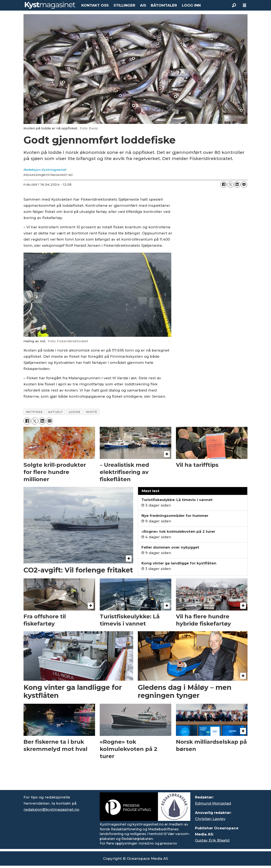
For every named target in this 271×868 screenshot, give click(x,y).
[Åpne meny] (245, 5)
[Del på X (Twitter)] (230, 185)
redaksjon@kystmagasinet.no (51, 809)
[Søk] (234, 5)
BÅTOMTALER (164, 5)
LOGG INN (191, 5)
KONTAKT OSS (95, 5)
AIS (143, 5)
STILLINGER (124, 5)
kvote (92, 412)
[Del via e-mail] (244, 185)
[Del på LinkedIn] (237, 185)
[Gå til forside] (50, 5)
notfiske (34, 412)
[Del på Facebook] (224, 185)
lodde (75, 412)
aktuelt (56, 412)
